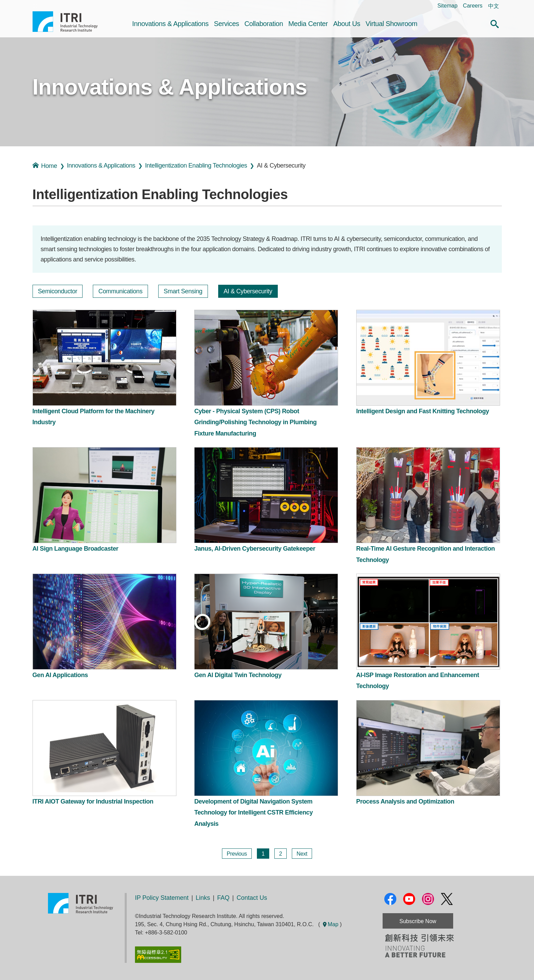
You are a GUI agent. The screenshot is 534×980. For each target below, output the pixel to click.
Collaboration (264, 24)
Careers (473, 6)
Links (203, 898)
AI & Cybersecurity (248, 291)
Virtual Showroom (391, 24)
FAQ (223, 898)
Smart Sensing (183, 291)
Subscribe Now (418, 921)
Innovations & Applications (170, 24)
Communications (120, 291)
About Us (347, 24)
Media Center (308, 24)
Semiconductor (58, 291)
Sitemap (448, 6)
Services (226, 24)
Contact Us (252, 898)
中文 (494, 6)
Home (45, 166)
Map (330, 924)
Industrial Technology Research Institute (65, 22)
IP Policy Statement (162, 898)
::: (35, 6)
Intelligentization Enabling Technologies (196, 166)
